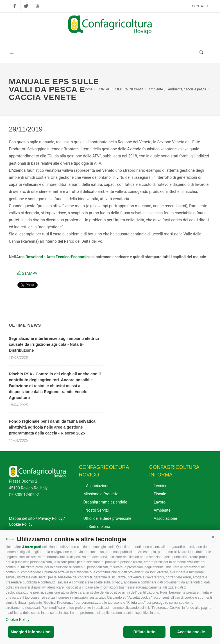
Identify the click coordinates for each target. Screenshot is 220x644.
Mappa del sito (22, 518)
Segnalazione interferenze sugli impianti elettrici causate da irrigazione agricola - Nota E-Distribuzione (54, 344)
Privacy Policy (50, 518)
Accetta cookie (191, 632)
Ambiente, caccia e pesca (187, 89)
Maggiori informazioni (31, 632)
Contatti (200, 6)
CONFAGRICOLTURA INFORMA (120, 89)
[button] (213, 537)
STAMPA (27, 273)
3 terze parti (32, 547)
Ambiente (156, 89)
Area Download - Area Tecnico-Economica (54, 257)
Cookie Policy (18, 620)
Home (88, 89)
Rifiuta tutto (145, 632)
